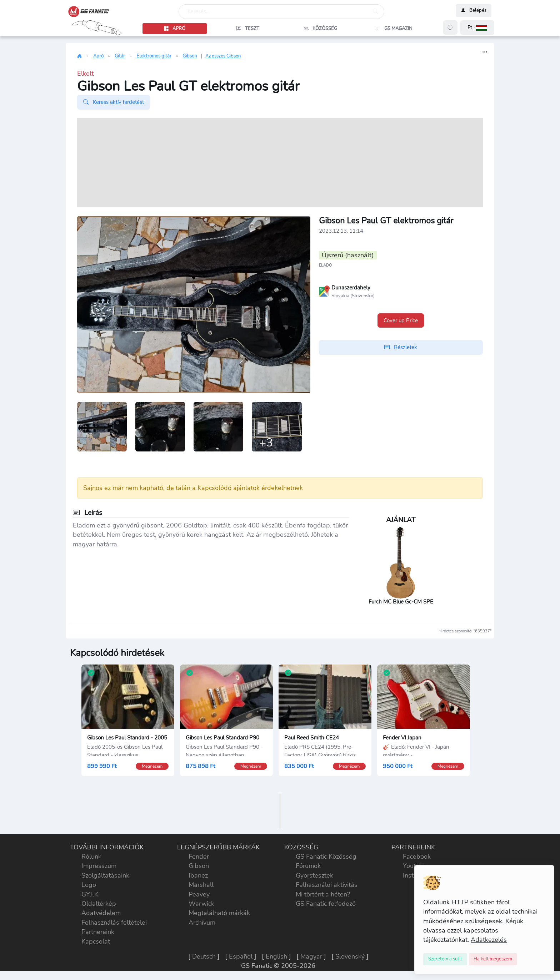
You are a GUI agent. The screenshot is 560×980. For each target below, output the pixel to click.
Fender (199, 857)
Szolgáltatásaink (105, 876)
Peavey (199, 895)
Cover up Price (401, 320)
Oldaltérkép (99, 904)
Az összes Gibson (223, 56)
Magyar (311, 957)
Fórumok (308, 867)
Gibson (190, 56)
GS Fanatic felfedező (326, 904)
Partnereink (98, 933)
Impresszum (99, 867)
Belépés (474, 11)
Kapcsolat (96, 942)
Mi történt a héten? (323, 895)
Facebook (417, 857)
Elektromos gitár (154, 56)
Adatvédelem (101, 914)
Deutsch (204, 957)
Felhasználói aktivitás (327, 886)
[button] (477, 28)
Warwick (201, 904)
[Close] (445, 959)
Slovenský (350, 957)
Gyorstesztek (314, 876)
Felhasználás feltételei (114, 923)
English (276, 957)
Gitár (120, 56)
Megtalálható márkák (219, 914)
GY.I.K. (91, 895)
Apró (98, 56)
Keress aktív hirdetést (114, 102)
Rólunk (91, 857)
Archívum (202, 923)
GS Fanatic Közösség (326, 857)
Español (241, 957)
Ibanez (198, 876)
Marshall (201, 886)
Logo (89, 886)
